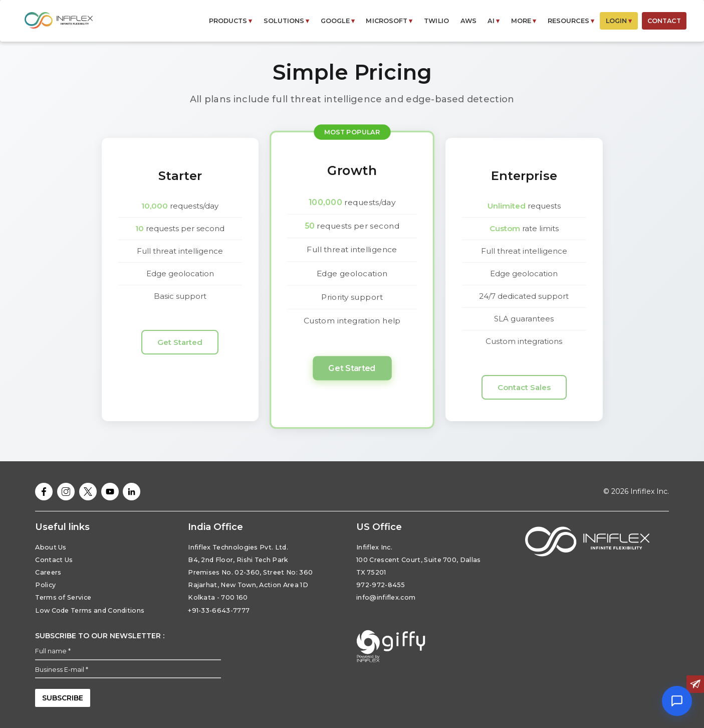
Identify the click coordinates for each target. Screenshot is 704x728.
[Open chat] (677, 701)
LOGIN (619, 21)
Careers (48, 572)
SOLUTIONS (286, 21)
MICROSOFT (389, 21)
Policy (45, 585)
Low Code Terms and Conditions (90, 610)
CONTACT (664, 21)
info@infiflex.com (386, 597)
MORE (524, 21)
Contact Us (54, 560)
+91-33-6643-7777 (219, 610)
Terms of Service (63, 597)
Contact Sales (524, 387)
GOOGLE (338, 21)
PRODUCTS (231, 21)
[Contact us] (695, 684)
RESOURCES (571, 21)
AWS (468, 21)
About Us (51, 547)
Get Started (180, 342)
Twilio (436, 21)
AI (493, 21)
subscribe (63, 698)
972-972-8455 (381, 585)
